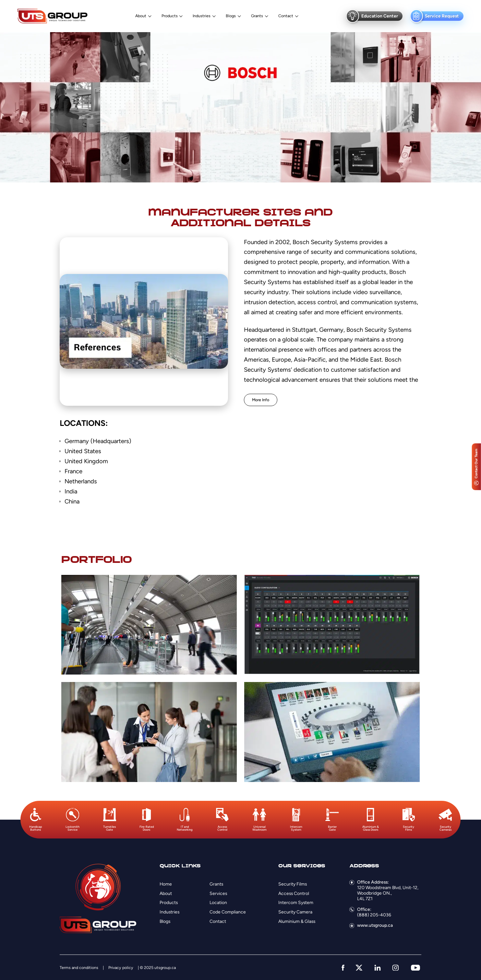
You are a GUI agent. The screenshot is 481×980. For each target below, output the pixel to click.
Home (166, 884)
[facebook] (343, 968)
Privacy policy (121, 968)
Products (170, 16)
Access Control (294, 893)
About (141, 16)
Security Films (293, 884)
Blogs (231, 16)
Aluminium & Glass (297, 921)
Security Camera (295, 912)
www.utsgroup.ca (375, 925)
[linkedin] (378, 968)
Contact (286, 16)
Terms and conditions (79, 968)
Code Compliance (228, 912)
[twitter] (359, 968)
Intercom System (296, 902)
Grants (257, 16)
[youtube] (415, 968)
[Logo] (52, 16)
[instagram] (396, 968)
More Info (261, 400)
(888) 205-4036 (374, 915)
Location (218, 902)
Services (218, 893)
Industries (202, 16)
